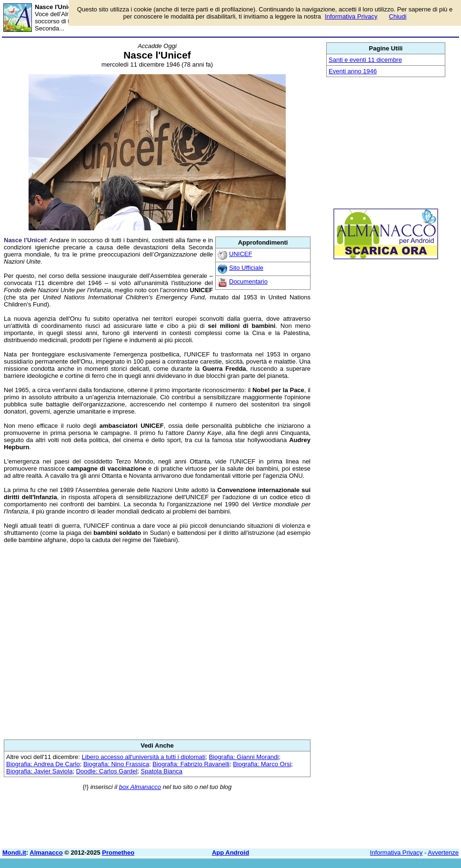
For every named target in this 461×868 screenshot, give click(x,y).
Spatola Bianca (162, 771)
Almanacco (46, 853)
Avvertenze (443, 853)
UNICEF (241, 254)
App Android (230, 853)
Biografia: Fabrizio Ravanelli (191, 764)
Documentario (248, 281)
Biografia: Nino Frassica (116, 764)
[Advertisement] (157, 641)
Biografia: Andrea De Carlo (43, 764)
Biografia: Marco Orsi (262, 764)
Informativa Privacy (396, 853)
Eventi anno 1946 (353, 71)
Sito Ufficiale (246, 268)
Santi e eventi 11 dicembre (365, 60)
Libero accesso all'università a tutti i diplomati (144, 757)
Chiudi (398, 16)
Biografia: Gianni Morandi (244, 757)
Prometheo (118, 853)
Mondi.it (14, 853)
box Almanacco (140, 787)
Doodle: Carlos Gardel (107, 771)
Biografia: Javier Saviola (39, 771)
